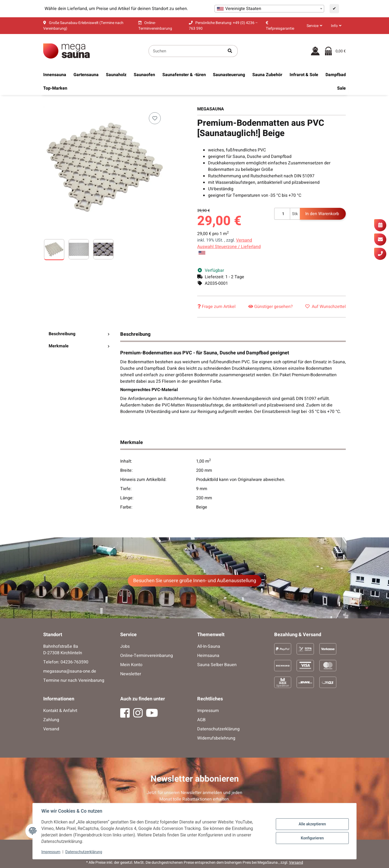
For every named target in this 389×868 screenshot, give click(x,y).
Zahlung (51, 720)
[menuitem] (55, 75)
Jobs (125, 646)
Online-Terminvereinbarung (147, 656)
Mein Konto (131, 665)
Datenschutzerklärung (84, 852)
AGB (201, 720)
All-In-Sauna (209, 646)
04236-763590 (74, 662)
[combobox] (269, 9)
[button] (314, 26)
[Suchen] (186, 51)
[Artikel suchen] (230, 51)
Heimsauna (208, 656)
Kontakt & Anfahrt (60, 711)
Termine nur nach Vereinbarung (74, 680)
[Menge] (282, 214)
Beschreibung (79, 334)
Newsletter (131, 674)
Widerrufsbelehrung (216, 738)
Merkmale (79, 346)
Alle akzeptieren (312, 824)
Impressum (51, 852)
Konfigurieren (312, 838)
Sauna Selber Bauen (217, 665)
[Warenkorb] (335, 51)
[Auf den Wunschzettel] (155, 118)
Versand (244, 240)
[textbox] (269, 9)
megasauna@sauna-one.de (70, 671)
